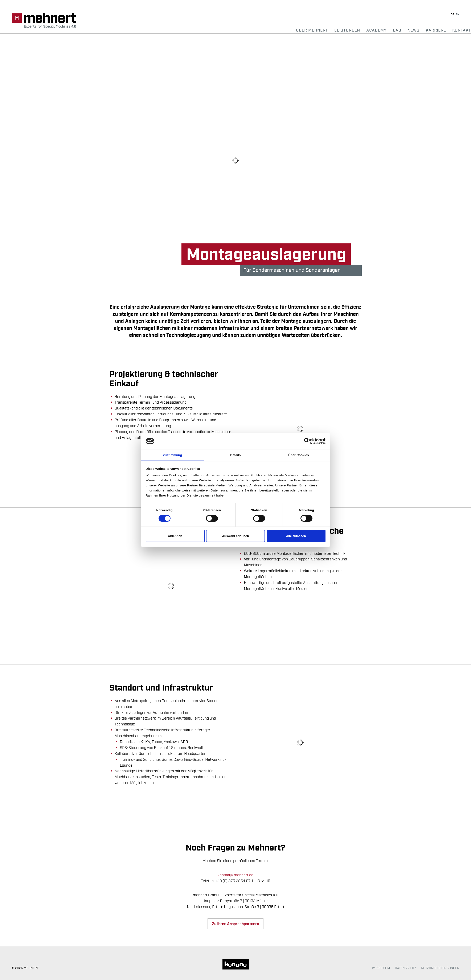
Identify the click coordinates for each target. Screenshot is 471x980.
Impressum (381, 968)
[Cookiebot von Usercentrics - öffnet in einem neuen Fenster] (307, 441)
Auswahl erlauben (235, 536)
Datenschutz (406, 968)
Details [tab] (235, 455)
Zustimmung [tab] (173, 455)
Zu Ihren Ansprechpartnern (235, 924)
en (458, 15)
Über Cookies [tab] (299, 455)
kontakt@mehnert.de (235, 875)
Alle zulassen (296, 536)
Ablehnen (175, 536)
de (453, 15)
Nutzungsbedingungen (440, 968)
